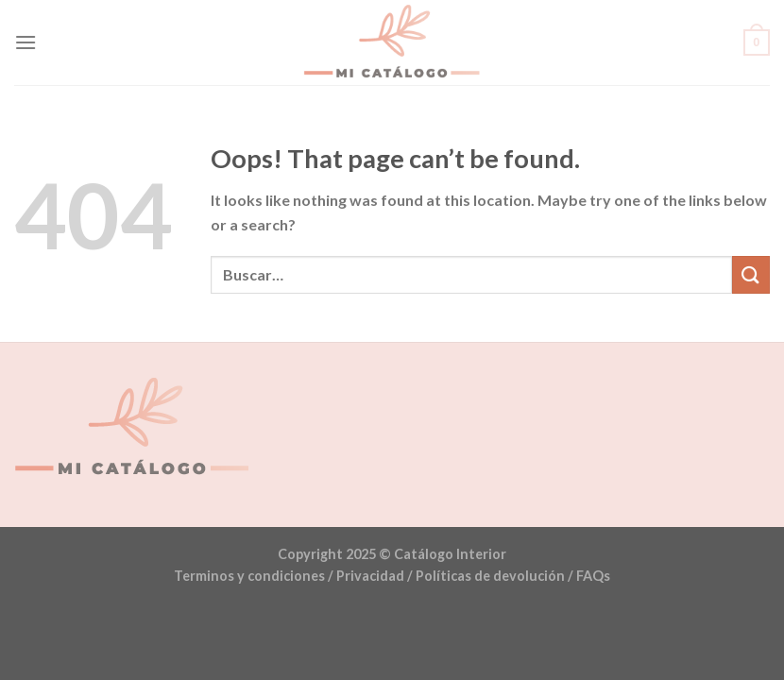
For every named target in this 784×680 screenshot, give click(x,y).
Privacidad (370, 576)
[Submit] (751, 274)
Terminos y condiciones (249, 576)
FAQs (593, 576)
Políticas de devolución (490, 576)
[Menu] (26, 42)
